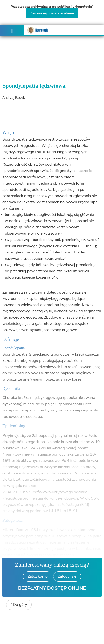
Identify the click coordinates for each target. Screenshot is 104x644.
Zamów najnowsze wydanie (52, 13)
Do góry (19, 605)
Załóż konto (38, 576)
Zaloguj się (67, 576)
